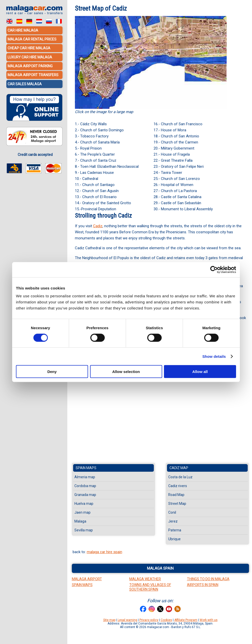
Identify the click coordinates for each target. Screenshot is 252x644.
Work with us (209, 620)
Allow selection (126, 372)
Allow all (200, 372)
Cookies (166, 620)
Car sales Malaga (25, 84)
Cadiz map (179, 468)
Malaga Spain (160, 568)
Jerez (173, 521)
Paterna (175, 530)
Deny (52, 372)
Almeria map (85, 477)
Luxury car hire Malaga (30, 57)
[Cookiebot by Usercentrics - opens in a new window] (214, 269)
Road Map (176, 495)
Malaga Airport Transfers (33, 75)
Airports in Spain (203, 585)
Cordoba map (85, 486)
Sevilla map (84, 530)
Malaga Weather (145, 579)
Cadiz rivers (178, 486)
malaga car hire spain (104, 552)
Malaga (80, 521)
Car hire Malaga (23, 30)
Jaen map (82, 512)
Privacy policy (149, 620)
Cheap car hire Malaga (29, 48)
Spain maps (86, 468)
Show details (214, 356)
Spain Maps (82, 585)
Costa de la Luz (180, 477)
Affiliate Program (186, 620)
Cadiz (98, 226)
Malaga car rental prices (32, 39)
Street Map (177, 504)
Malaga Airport (87, 579)
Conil (172, 512)
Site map (109, 620)
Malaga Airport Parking (30, 66)
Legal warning (127, 620)
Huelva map (84, 504)
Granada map (85, 495)
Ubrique (174, 539)
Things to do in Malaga (208, 579)
